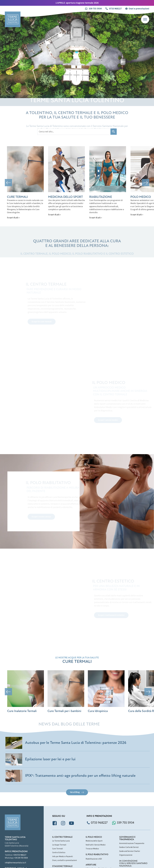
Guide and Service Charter (130, 851)
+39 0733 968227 (20, 855)
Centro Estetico (59, 852)
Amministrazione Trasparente (132, 843)
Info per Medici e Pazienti (63, 856)
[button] (93, 9)
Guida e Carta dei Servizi (129, 847)
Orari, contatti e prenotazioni (64, 860)
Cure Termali (58, 849)
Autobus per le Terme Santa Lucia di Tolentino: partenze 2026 (77, 743)
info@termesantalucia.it (15, 863)
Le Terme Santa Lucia (61, 841)
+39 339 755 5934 (21, 858)
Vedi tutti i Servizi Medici (96, 845)
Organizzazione (126, 855)
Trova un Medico (92, 849)
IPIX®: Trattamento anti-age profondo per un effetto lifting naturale (82, 776)
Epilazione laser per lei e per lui (52, 759)
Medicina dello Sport (94, 841)
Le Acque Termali (59, 845)
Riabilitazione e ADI (94, 859)
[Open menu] (145, 19)
